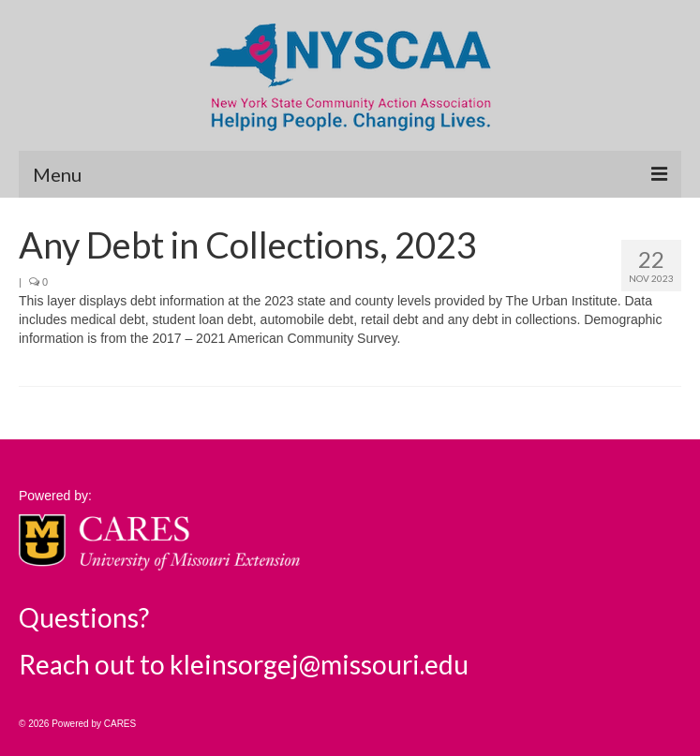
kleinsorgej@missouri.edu (319, 664)
